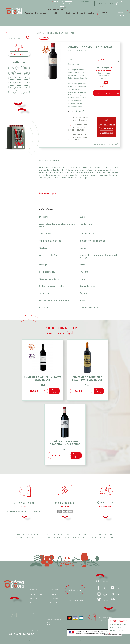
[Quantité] (112, 60)
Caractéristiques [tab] (48, 193)
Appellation (29, 13)
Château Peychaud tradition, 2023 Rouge (65, 443)
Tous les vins (19, 54)
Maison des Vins (40, 13)
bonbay (39, 641)
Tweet (79, 111)
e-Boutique (75, 590)
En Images (54, 598)
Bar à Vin (33, 598)
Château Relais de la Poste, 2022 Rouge (43, 378)
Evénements (54, 590)
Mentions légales (52, 625)
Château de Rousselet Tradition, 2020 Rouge (87, 378)
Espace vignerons (75, 600)
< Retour (44, 38)
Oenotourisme (71, 13)
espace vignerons (104, 3)
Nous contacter (31, 617)
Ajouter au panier (105, 93)
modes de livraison (52, 617)
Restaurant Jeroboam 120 (56, 11)
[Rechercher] (19, 38)
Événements (81, 13)
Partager (76, 111)
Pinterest (83, 111)
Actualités (91, 13)
